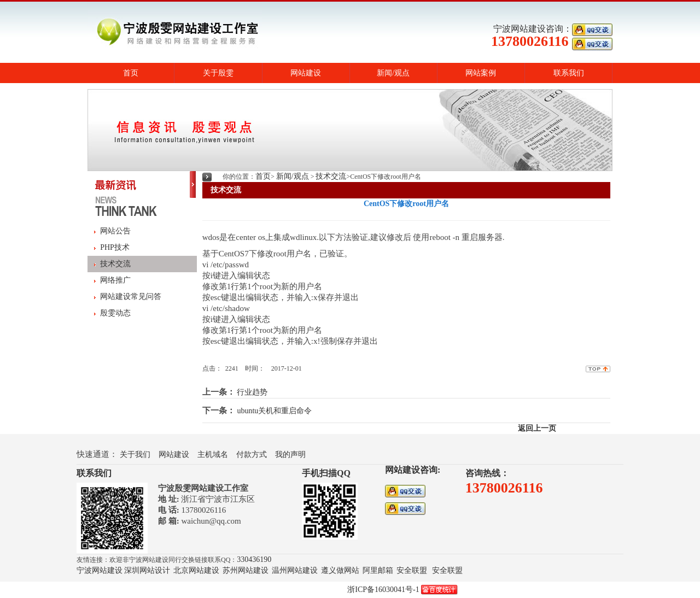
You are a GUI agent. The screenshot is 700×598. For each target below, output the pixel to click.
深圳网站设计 (147, 570)
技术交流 (115, 264)
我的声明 (290, 455)
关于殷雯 (218, 73)
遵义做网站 (340, 570)
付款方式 (252, 455)
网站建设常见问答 (131, 297)
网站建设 (306, 73)
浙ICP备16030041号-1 (383, 590)
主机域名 (213, 455)
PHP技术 (115, 247)
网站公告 (115, 231)
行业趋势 (252, 392)
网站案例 (481, 73)
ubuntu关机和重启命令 (274, 411)
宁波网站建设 (100, 570)
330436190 (254, 559)
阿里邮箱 (378, 570)
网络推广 (115, 280)
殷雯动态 (115, 313)
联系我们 (569, 73)
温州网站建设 (295, 570)
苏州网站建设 (246, 570)
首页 (131, 73)
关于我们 (135, 455)
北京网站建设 (196, 570)
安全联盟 (412, 570)
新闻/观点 (393, 73)
